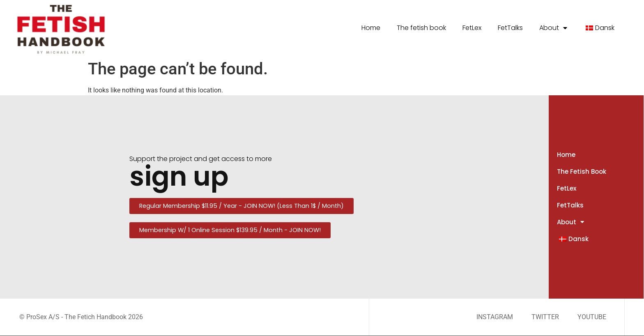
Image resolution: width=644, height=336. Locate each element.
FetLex (472, 28)
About (553, 28)
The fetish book (421, 28)
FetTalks (510, 28)
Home (371, 28)
